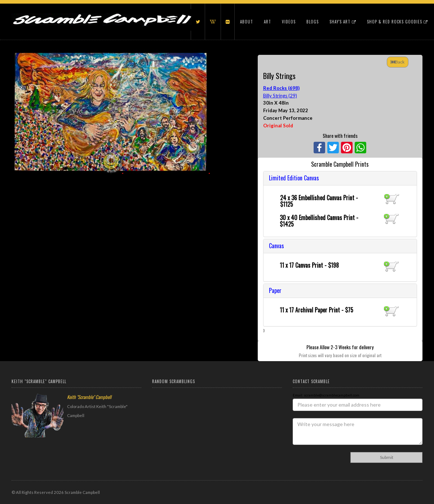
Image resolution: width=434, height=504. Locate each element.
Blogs (313, 22)
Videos (289, 22)
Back (398, 62)
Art (267, 22)
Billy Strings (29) (280, 96)
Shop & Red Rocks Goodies (397, 22)
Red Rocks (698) (281, 88)
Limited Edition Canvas (294, 178)
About (247, 22)
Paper (275, 290)
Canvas (276, 246)
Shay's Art (343, 22)
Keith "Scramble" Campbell (89, 397)
